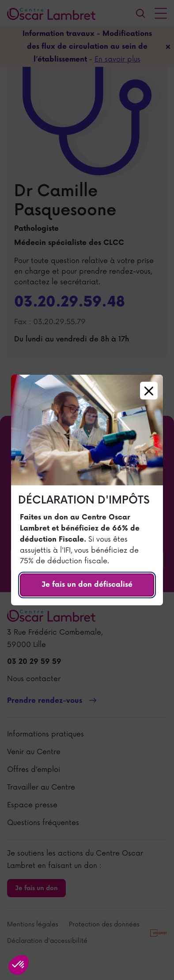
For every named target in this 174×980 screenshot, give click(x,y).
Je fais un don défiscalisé (87, 585)
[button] (19, 965)
